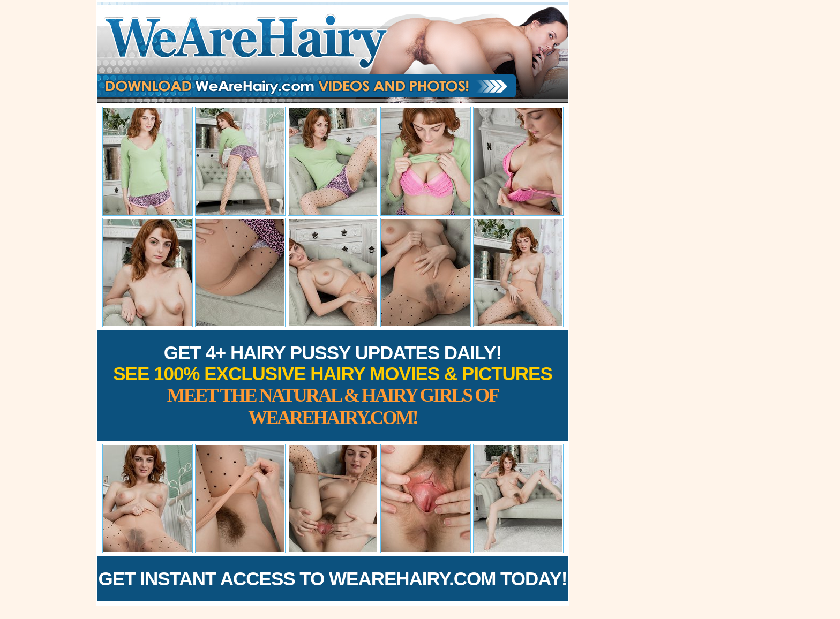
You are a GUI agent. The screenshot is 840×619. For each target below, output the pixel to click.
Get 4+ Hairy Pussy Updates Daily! (333, 385)
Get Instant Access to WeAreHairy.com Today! (333, 579)
